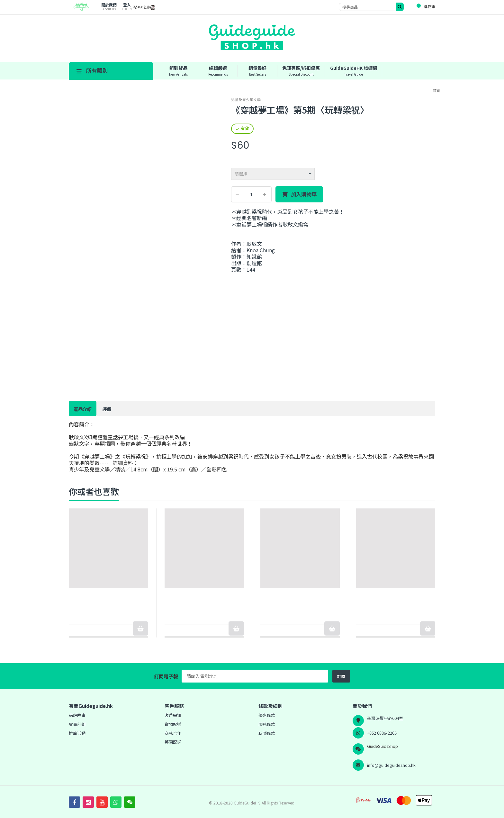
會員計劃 (77, 724)
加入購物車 (304, 194)
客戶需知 (173, 715)
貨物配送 (173, 724)
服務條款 (267, 724)
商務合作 (173, 733)
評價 (107, 409)
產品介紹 (83, 409)
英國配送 (173, 742)
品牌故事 (77, 715)
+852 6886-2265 (382, 733)
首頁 (437, 90)
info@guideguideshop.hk (391, 765)
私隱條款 (267, 733)
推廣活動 (77, 733)
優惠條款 (267, 715)
